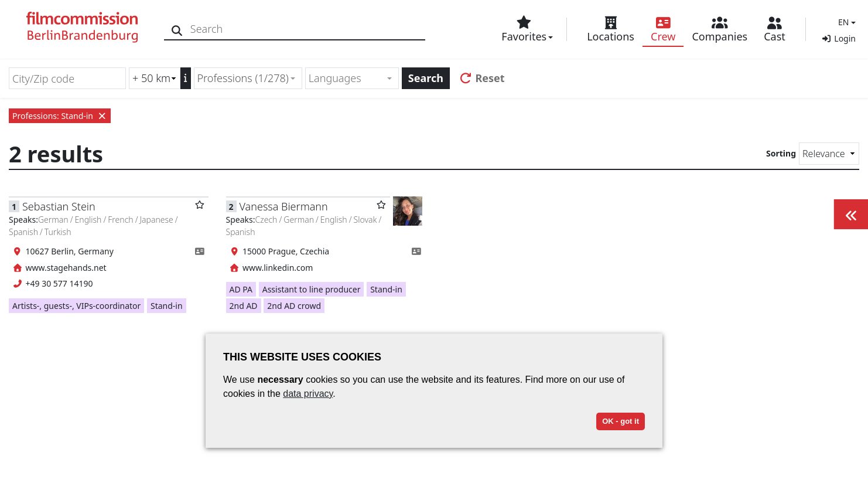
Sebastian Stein (59, 206)
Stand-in (167, 306)
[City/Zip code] (67, 78)
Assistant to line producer (312, 289)
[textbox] (347, 78)
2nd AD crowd (294, 306)
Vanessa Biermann (284, 206)
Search (426, 78)
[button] (845, 22)
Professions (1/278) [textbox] (243, 78)
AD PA (241, 289)
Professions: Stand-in (60, 116)
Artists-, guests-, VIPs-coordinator (76, 306)
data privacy (308, 394)
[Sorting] (829, 154)
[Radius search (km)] (155, 78)
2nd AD (244, 306)
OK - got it (621, 421)
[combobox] (248, 78)
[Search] (177, 29)
